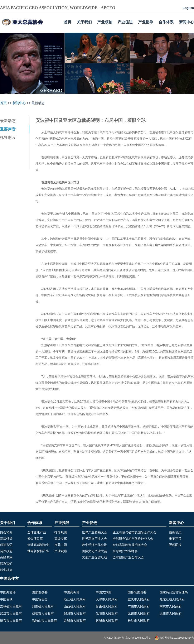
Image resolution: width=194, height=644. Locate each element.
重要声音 (8, 129)
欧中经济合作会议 (94, 545)
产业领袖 (105, 22)
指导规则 (61, 532)
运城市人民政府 (107, 621)
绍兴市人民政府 (11, 621)
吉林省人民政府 (11, 606)
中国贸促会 (40, 599)
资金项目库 (35, 539)
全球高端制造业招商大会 (130, 545)
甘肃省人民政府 (107, 606)
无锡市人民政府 (139, 613)
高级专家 (6, 557)
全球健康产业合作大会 (128, 557)
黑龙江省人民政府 (172, 599)
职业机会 (6, 570)
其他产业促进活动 (94, 557)
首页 (68, 22)
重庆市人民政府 (139, 599)
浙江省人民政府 (75, 599)
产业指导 (146, 22)
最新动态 (8, 121)
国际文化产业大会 (94, 551)
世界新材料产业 (38, 551)
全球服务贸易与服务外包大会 (133, 539)
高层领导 (6, 539)
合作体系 (166, 22)
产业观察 (61, 551)
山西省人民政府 (75, 606)
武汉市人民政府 (11, 613)
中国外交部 (8, 592)
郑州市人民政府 (75, 613)
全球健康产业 (37, 532)
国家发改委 (40, 592)
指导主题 (61, 545)
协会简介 (6, 532)
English (188, 8)
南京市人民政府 (171, 606)
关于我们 (84, 22)
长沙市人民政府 (139, 621)
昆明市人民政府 (107, 613)
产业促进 (125, 22)
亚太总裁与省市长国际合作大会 (135, 532)
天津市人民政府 (107, 599)
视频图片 (8, 138)
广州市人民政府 (139, 606)
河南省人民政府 (43, 606)
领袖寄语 (6, 545)
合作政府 (6, 551)
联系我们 (6, 564)
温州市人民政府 (171, 613)
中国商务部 (72, 592)
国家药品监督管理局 (174, 592)
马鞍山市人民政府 (44, 621)
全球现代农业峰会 (125, 551)
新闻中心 (186, 22)
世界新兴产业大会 (94, 539)
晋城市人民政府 (75, 621)
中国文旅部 (104, 592)
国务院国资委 (137, 592)
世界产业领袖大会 (94, 532)
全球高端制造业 (38, 545)
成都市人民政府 (43, 613)
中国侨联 (6, 599)
